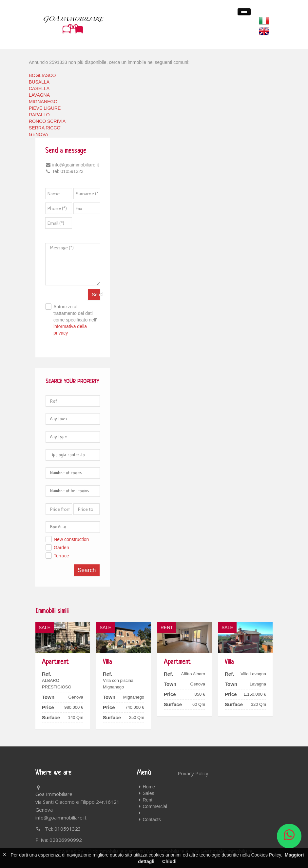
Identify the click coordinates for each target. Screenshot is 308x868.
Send (96, 295)
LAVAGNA (39, 95)
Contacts (152, 820)
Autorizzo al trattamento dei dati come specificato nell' (75, 320)
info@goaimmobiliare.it (61, 818)
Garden (61, 548)
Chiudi (169, 861)
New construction (71, 539)
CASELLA (39, 88)
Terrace (61, 556)
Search (87, 570)
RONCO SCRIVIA (47, 121)
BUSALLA (39, 82)
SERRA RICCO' (45, 128)
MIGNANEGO (43, 102)
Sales (149, 793)
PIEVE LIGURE (45, 108)
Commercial (155, 806)
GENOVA (38, 134)
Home (149, 787)
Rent (148, 800)
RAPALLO (39, 115)
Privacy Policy (193, 773)
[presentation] (103, 225)
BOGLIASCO (42, 75)
